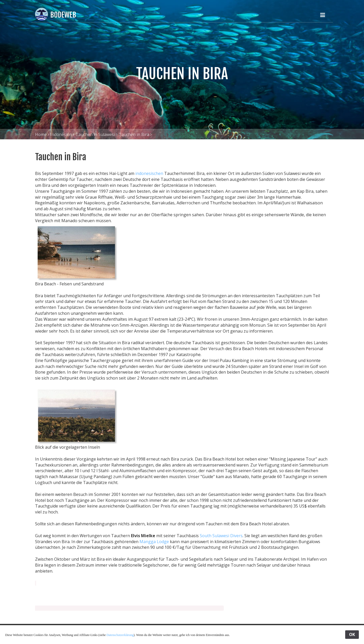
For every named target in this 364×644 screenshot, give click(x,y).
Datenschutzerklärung (120, 635)
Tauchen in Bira (134, 134)
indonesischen (149, 173)
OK (352, 634)
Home (41, 134)
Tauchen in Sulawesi (95, 134)
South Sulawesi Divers (221, 536)
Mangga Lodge (154, 542)
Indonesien (61, 134)
